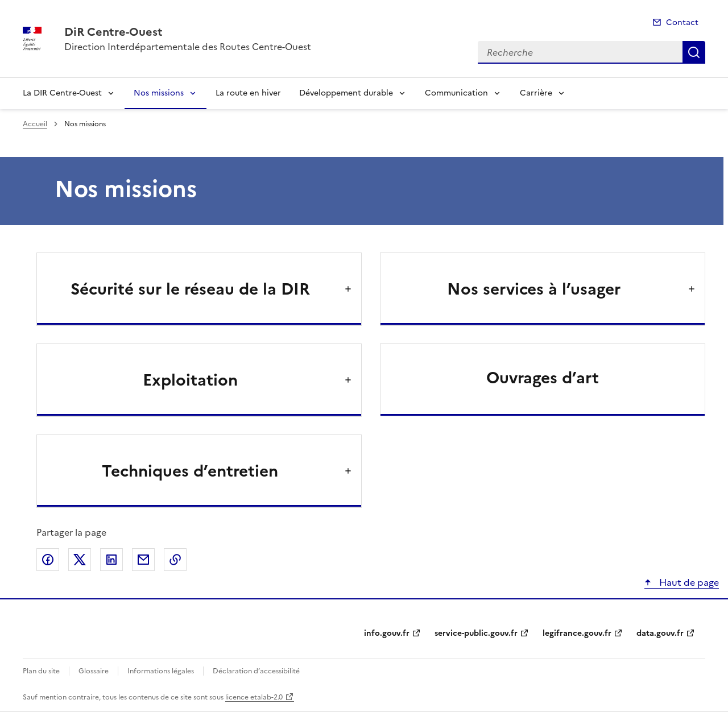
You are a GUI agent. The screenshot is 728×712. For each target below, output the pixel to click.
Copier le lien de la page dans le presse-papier (175, 560)
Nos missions (159, 93)
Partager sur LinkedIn (111, 560)
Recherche (694, 52)
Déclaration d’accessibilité (256, 671)
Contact (682, 22)
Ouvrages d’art (543, 378)
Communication (456, 93)
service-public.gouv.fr (476, 633)
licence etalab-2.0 (254, 697)
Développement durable (346, 93)
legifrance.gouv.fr (577, 633)
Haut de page (688, 582)
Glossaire (94, 671)
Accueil (35, 124)
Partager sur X (80, 560)
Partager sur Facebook (48, 560)
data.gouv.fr (660, 633)
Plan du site (41, 671)
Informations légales (161, 671)
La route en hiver (248, 93)
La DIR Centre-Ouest (62, 93)
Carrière (536, 93)
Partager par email (143, 560)
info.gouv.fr (387, 633)
